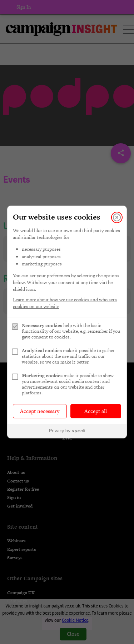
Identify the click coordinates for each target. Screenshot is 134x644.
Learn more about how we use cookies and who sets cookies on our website (65, 303)
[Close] (117, 217)
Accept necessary (40, 411)
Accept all (96, 411)
